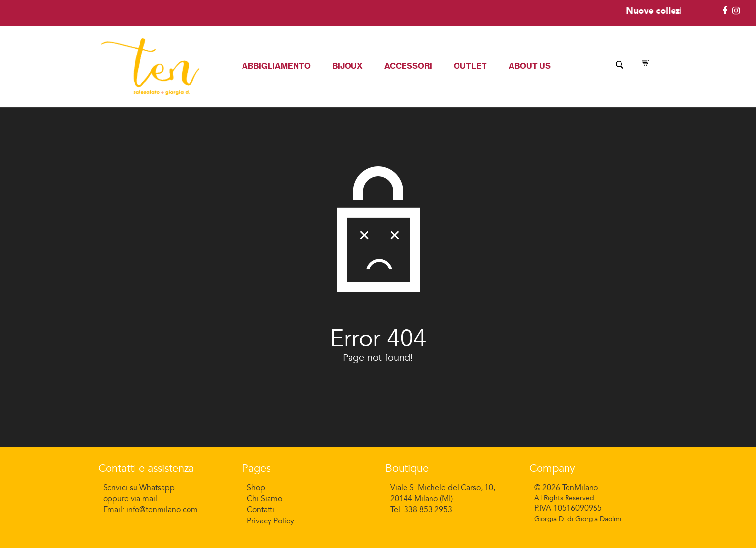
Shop (256, 488)
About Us (530, 66)
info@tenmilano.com (162, 510)
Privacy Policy (270, 521)
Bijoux (348, 66)
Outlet (470, 66)
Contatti (261, 510)
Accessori (408, 66)
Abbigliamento (276, 66)
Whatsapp (157, 488)
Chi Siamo (265, 499)
